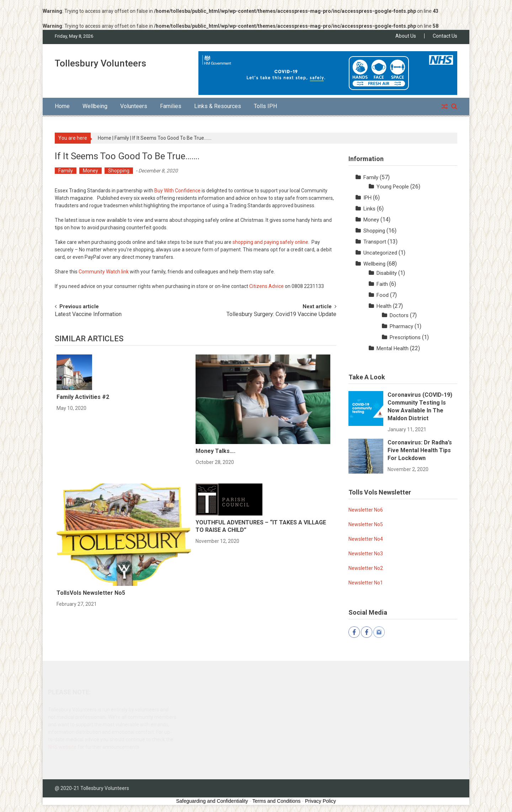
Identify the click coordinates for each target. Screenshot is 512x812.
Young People (393, 187)
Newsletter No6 (366, 510)
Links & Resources (218, 106)
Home (62, 106)
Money (90, 171)
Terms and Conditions (276, 801)
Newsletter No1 (366, 583)
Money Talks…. (215, 451)
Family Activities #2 (83, 397)
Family (122, 138)
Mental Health (393, 348)
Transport (375, 242)
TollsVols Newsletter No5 (91, 593)
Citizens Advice (266, 286)
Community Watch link (104, 272)
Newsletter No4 (366, 539)
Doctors (399, 315)
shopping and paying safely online (270, 242)
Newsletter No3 (366, 554)
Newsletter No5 (366, 524)
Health (384, 306)
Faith (382, 284)
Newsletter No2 (366, 568)
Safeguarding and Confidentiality (212, 801)
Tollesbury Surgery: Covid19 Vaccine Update (281, 315)
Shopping (119, 171)
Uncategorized (380, 253)
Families (171, 106)
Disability (387, 273)
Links (369, 209)
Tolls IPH (265, 106)
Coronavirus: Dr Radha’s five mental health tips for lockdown (420, 450)
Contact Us (445, 36)
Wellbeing (95, 106)
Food (383, 295)
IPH (367, 198)
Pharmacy (401, 326)
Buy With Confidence (177, 191)
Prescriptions (405, 337)
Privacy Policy (321, 801)
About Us (406, 36)
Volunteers (134, 106)
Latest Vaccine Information (88, 315)
